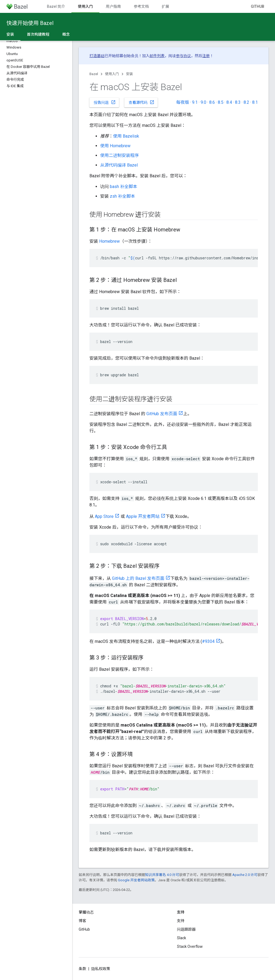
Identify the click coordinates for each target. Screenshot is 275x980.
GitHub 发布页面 (162, 414)
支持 (181, 921)
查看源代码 (142, 102)
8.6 (212, 102)
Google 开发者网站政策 (136, 880)
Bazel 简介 (56, 6)
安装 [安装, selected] (10, 34)
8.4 (229, 102)
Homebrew (109, 241)
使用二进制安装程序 (120, 155)
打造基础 (97, 56)
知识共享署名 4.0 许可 (162, 875)
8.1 (255, 102)
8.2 (246, 102)
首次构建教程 (38, 34)
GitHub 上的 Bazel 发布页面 (138, 578)
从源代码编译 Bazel (119, 165)
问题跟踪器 (186, 929)
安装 (129, 74)
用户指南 (113, 6)
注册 (206, 56)
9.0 (203, 102)
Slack (182, 938)
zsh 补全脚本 (122, 196)
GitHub (258, 6)
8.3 (238, 102)
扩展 (165, 6)
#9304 (208, 641)
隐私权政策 (101, 969)
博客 (82, 921)
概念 (66, 34)
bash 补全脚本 (124, 187)
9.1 (195, 102)
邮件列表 (157, 56)
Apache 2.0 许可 (245, 875)
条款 (82, 969)
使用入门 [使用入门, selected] (85, 6)
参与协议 (183, 56)
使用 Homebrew (115, 146)
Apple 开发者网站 (143, 516)
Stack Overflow (190, 946)
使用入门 (112, 74)
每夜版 (183, 102)
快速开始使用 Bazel (30, 23)
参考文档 (141, 6)
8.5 (221, 102)
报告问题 (105, 102)
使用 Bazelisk (126, 136)
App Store (104, 516)
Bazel (94, 74)
